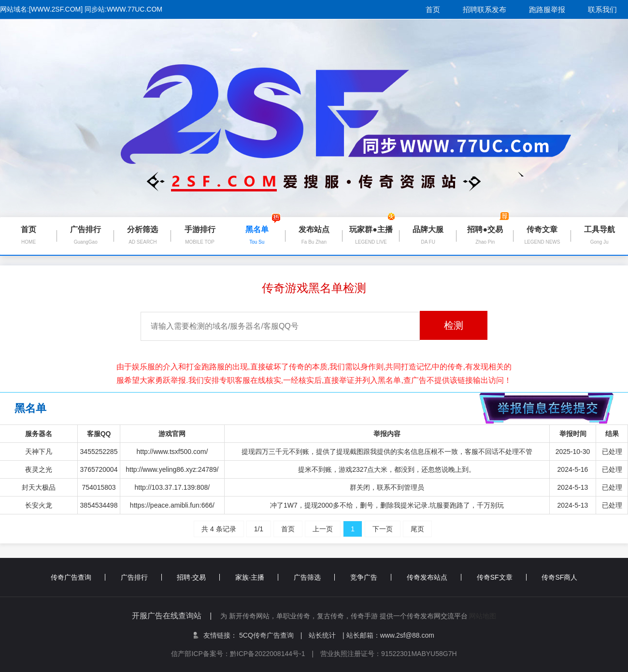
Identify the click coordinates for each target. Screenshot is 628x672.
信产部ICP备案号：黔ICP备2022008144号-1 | (246, 654)
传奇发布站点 (434, 577)
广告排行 (141, 577)
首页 (433, 9)
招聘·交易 (198, 577)
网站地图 (483, 616)
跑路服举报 (547, 9)
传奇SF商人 (559, 577)
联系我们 (602, 9)
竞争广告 (371, 577)
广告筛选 (314, 577)
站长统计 (322, 635)
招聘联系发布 (485, 9)
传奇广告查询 (78, 577)
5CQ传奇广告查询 (271, 635)
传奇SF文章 (502, 577)
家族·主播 (257, 577)
